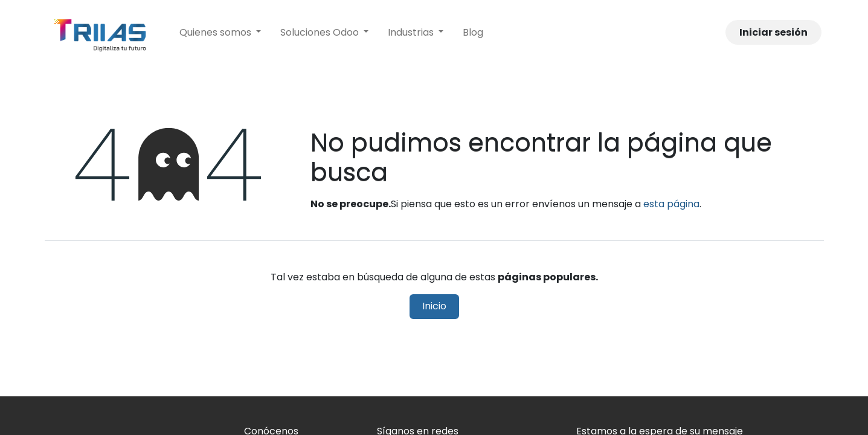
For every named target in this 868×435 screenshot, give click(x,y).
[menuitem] (220, 33)
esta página (671, 204)
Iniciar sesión (773, 32)
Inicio (434, 306)
